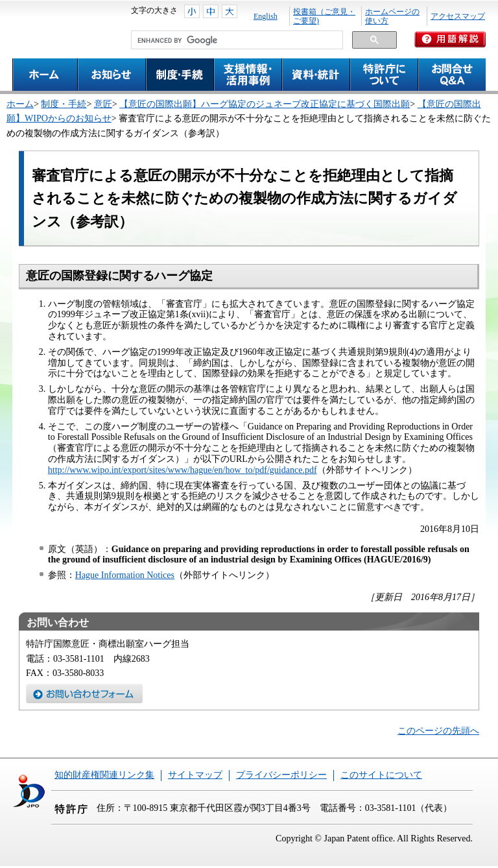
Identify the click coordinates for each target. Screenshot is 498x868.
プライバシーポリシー (281, 775)
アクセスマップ (458, 16)
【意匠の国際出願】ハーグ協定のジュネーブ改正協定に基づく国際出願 (265, 104)
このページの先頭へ (438, 731)
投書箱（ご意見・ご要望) (324, 16)
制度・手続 (64, 104)
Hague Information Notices (125, 575)
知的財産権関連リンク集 (104, 775)
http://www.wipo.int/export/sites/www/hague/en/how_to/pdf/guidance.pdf (183, 470)
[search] (236, 40)
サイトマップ (195, 775)
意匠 (103, 104)
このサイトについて (381, 775)
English (266, 16)
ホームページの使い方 (392, 16)
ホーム (20, 104)
